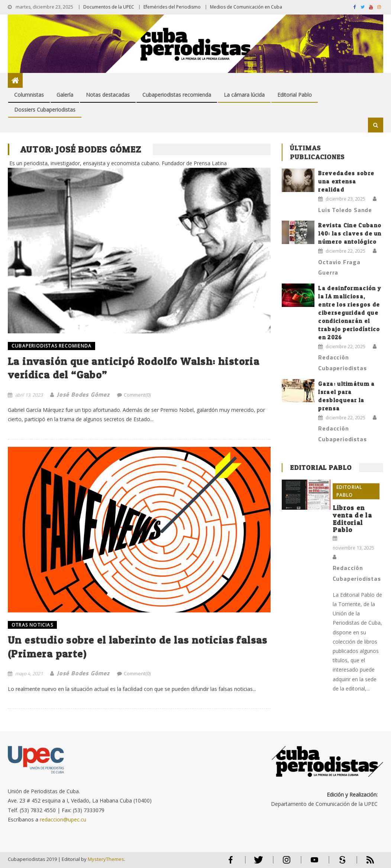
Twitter (257, 863)
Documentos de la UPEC (109, 7)
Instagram (287, 863)
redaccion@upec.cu (63, 819)
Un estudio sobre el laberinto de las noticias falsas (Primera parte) (138, 647)
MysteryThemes (106, 859)
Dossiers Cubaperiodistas (45, 110)
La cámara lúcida (244, 95)
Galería (65, 95)
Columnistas (29, 95)
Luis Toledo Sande (345, 210)
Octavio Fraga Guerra (339, 267)
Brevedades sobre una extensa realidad (346, 181)
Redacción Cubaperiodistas (342, 363)
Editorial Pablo (295, 95)
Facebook (231, 863)
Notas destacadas (108, 95)
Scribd (340, 863)
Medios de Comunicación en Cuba (246, 7)
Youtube (314, 863)
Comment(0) (137, 395)
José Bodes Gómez (83, 394)
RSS (365, 863)
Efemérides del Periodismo (172, 7)
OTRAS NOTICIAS (32, 625)
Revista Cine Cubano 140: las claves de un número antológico (350, 233)
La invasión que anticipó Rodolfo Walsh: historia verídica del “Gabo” (134, 368)
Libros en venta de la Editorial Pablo (352, 519)
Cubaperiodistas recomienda (177, 95)
